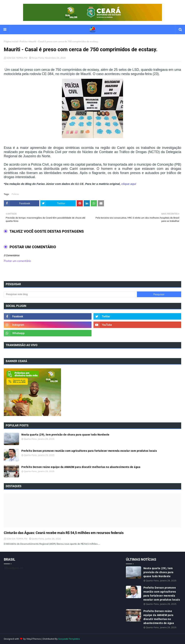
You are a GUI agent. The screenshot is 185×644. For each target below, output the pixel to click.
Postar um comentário (17, 261)
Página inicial (11, 41)
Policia (23, 41)
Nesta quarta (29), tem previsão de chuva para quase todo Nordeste (65, 435)
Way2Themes (34, 639)
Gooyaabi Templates (69, 639)
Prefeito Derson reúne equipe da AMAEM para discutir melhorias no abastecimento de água (81, 467)
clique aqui (128, 184)
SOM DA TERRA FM (17, 58)
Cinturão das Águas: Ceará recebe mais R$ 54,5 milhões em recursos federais (64, 533)
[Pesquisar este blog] (70, 294)
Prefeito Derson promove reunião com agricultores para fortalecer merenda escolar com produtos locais (89, 451)
